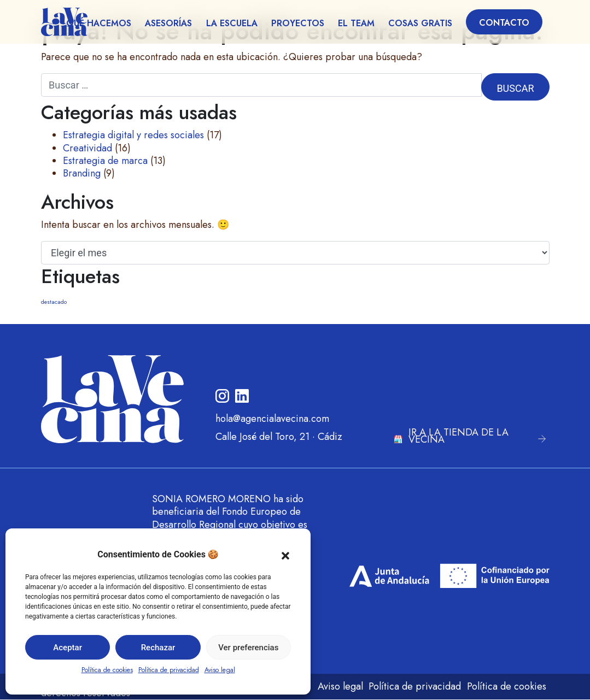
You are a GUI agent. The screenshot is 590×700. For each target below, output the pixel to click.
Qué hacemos (99, 23)
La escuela (232, 23)
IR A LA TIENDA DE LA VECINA (458, 436)
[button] (285, 555)
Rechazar (158, 648)
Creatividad (87, 148)
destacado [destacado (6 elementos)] (54, 302)
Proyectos (298, 23)
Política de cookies (107, 670)
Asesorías (168, 23)
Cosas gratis (420, 23)
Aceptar (68, 648)
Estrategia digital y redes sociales (133, 135)
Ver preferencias (248, 648)
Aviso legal (220, 670)
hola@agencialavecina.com (272, 419)
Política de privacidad (169, 670)
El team (356, 23)
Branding (82, 173)
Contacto (504, 23)
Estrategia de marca (105, 161)
